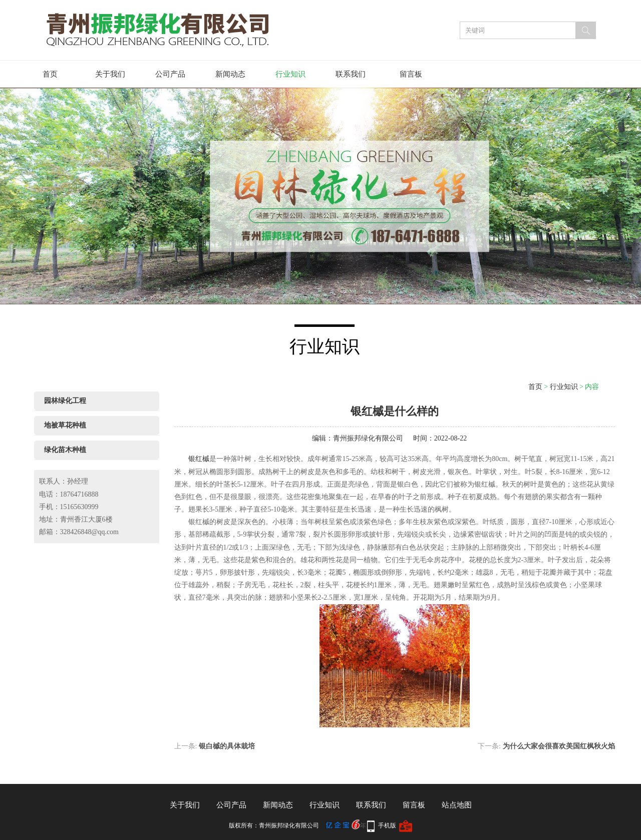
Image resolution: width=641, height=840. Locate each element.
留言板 (411, 74)
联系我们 (351, 74)
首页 (50, 74)
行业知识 (290, 74)
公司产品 (170, 74)
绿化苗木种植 (65, 450)
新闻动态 (230, 74)
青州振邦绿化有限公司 (368, 438)
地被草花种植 (65, 425)
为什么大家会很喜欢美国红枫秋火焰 (559, 746)
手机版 (387, 825)
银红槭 (199, 459)
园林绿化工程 (65, 401)
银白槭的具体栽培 (227, 746)
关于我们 (110, 74)
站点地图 (457, 805)
